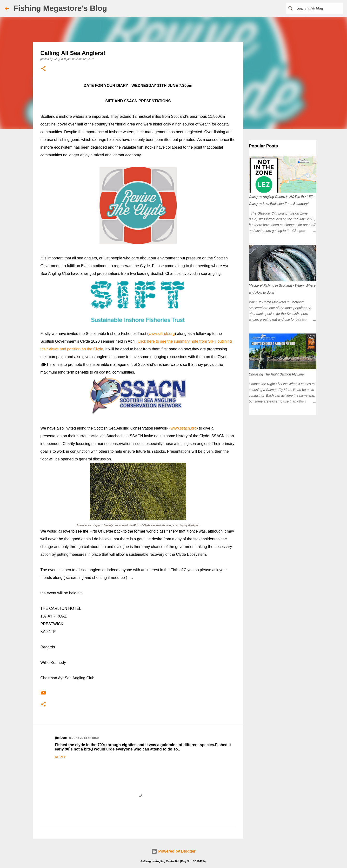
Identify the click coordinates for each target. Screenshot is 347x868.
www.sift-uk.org (162, 334)
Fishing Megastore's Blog (60, 8)
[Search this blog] (318, 8)
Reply (60, 757)
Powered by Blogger (173, 851)
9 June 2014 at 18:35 (84, 738)
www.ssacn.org (184, 428)
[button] (43, 69)
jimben (61, 738)
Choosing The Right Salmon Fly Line (276, 374)
